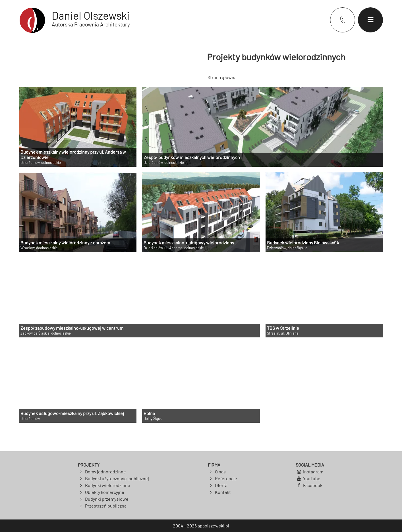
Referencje (226, 478)
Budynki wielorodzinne (108, 485)
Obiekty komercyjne (105, 492)
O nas (220, 472)
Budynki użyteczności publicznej (117, 478)
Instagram (313, 472)
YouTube (312, 478)
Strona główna (222, 77)
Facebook (313, 485)
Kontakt (223, 492)
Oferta (221, 485)
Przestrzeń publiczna (106, 506)
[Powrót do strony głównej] (74, 20)
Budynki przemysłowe (107, 499)
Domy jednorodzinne (105, 472)
